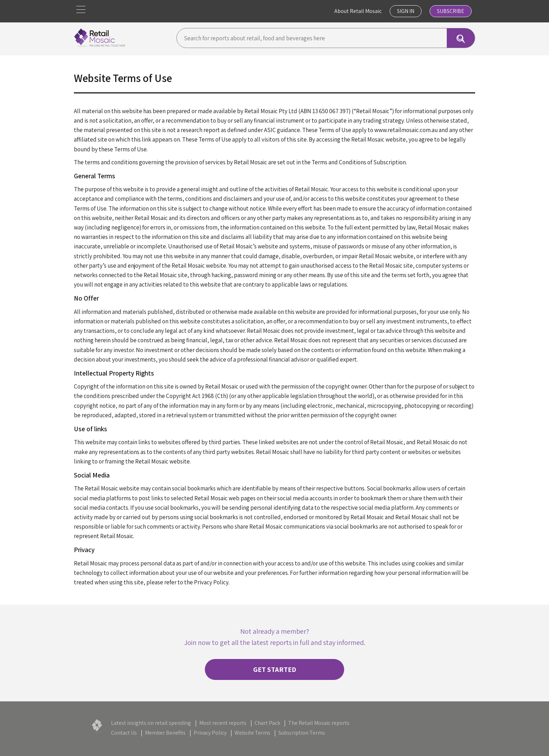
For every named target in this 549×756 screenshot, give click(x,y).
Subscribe (451, 11)
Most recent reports (223, 723)
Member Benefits (165, 733)
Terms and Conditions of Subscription (359, 162)
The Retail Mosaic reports (319, 723)
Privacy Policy (210, 733)
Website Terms (252, 733)
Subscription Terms (302, 733)
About (358, 11)
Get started (275, 669)
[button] (81, 10)
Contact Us (124, 733)
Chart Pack (267, 723)
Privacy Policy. (212, 582)
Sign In (406, 11)
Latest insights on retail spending (151, 723)
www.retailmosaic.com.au (406, 130)
